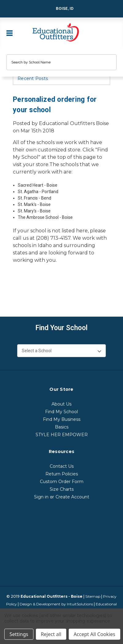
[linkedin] (52, 290)
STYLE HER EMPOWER (62, 435)
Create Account (72, 497)
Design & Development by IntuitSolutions (56, 604)
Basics (62, 427)
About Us (61, 404)
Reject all (51, 634)
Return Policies (62, 474)
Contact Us (62, 466)
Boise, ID (61, 9)
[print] (28, 290)
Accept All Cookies (94, 634)
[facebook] (17, 290)
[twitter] (40, 290)
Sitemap (93, 596)
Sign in (41, 497)
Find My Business (62, 419)
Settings (19, 634)
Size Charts (62, 489)
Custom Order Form (62, 482)
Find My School (61, 412)
